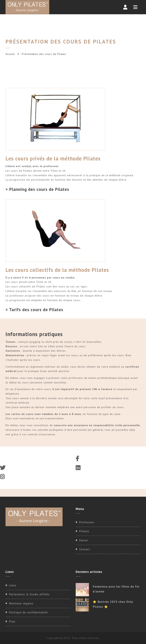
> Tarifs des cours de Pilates (34, 310)
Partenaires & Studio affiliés (29, 594)
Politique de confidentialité (28, 612)
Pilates (84, 531)
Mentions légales (21, 603)
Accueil (10, 54)
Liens (13, 585)
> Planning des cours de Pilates (37, 189)
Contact (85, 549)
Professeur (87, 522)
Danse (84, 540)
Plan (12, 621)
